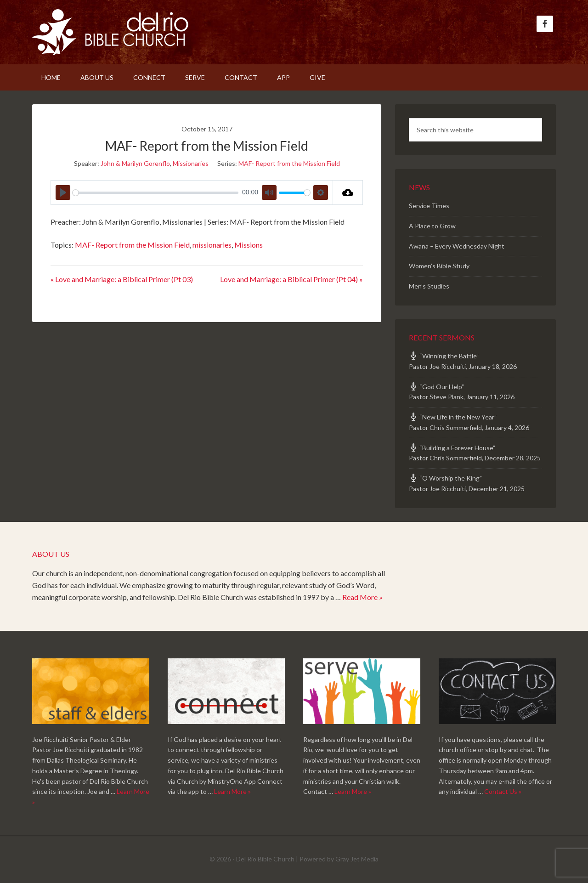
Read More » (362, 597)
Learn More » (232, 791)
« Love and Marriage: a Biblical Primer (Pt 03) (122, 279)
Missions (249, 245)
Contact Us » (503, 791)
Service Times (429, 206)
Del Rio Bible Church (110, 32)
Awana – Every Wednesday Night (457, 246)
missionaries (212, 245)
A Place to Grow (432, 226)
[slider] (155, 193)
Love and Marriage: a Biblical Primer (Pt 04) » (291, 279)
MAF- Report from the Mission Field (289, 163)
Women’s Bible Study (439, 266)
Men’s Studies (429, 286)
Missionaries (191, 163)
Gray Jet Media (357, 859)
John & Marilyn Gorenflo (135, 163)
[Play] (63, 192)
